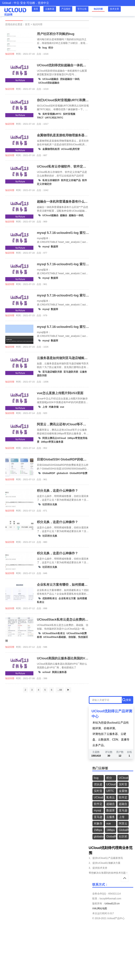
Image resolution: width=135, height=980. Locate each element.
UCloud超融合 (50, 79)
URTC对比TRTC (54, 118)
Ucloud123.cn (112, 903)
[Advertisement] (67, 954)
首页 (36, 9)
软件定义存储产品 (71, 180)
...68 (60, 690)
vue (62, 407)
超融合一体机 (76, 215)
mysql (46, 247)
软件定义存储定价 (98, 805)
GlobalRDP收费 (78, 473)
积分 (51, 48)
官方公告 (82, 9)
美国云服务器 (59, 672)
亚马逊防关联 (71, 372)
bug (45, 48)
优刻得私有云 (50, 598)
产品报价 (66, 9)
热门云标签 (100, 768)
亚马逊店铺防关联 (52, 372)
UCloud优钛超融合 (49, 83)
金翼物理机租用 (51, 149)
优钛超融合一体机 (70, 79)
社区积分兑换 (50, 504)
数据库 (54, 247)
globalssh (62, 473)
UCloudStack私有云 (54, 633)
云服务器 (50, 9)
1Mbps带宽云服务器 (52, 442)
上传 (45, 407)
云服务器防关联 (111, 818)
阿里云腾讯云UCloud (54, 438)
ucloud (46, 672)
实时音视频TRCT (98, 792)
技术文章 (114, 9)
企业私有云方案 (67, 598)
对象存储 (54, 407)
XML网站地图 (100, 908)
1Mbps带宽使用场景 (98, 831)
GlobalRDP (49, 473)
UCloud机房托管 (70, 149)
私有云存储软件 (51, 180)
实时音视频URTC (52, 114)
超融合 (64, 215)
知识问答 (98, 9)
